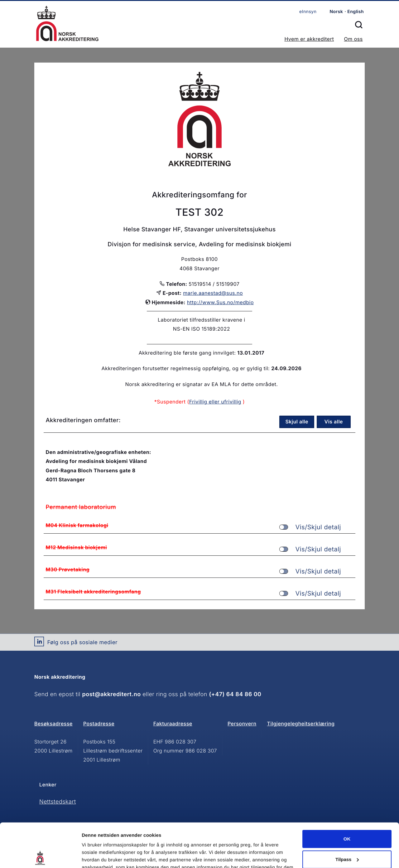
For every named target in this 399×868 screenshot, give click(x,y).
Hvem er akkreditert (309, 39)
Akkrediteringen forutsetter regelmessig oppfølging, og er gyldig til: (185, 368)
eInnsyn (308, 12)
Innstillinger (95, 856)
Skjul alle (297, 422)
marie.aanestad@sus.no (213, 293)
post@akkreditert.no (112, 694)
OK (347, 795)
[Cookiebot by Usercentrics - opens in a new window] (40, 856)
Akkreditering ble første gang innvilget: (187, 353)
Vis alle (334, 422)
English (356, 12)
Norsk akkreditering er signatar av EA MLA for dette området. (201, 384)
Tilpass (347, 815)
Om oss (353, 39)
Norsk (336, 12)
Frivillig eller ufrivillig (215, 402)
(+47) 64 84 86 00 (235, 694)
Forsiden (67, 24)
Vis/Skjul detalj (310, 527)
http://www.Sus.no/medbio (220, 302)
